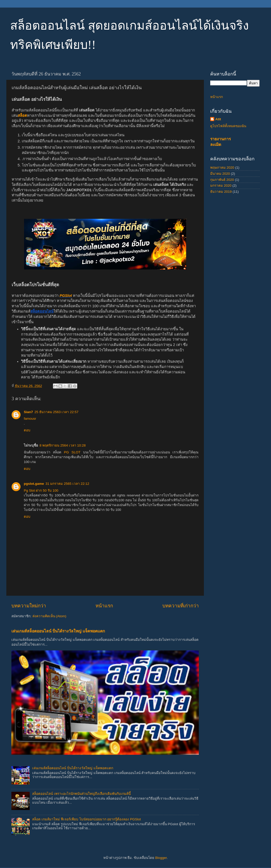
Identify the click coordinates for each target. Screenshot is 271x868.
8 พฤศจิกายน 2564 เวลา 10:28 (63, 445)
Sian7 (28, 412)
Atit (218, 119)
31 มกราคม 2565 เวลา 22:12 (67, 484)
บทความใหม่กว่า (29, 606)
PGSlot (66, 296)
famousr (30, 419)
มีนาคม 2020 (220, 174)
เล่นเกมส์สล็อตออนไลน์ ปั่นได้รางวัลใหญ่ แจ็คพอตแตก (58, 631)
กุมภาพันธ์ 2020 (222, 180)
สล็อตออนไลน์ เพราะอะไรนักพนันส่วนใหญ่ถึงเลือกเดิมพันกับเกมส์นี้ (81, 794)
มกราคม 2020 (221, 186)
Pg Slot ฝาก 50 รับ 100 (41, 490)
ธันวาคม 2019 (221, 192)
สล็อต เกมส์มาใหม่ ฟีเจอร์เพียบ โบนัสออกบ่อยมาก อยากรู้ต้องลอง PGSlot (86, 819)
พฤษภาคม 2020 (222, 168)
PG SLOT (72, 452)
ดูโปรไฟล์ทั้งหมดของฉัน (228, 126)
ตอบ (27, 430)
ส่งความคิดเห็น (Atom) (49, 616)
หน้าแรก (104, 606)
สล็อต (22, 115)
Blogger (161, 858)
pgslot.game (34, 484)
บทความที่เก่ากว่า (181, 606)
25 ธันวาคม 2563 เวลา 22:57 (56, 412)
